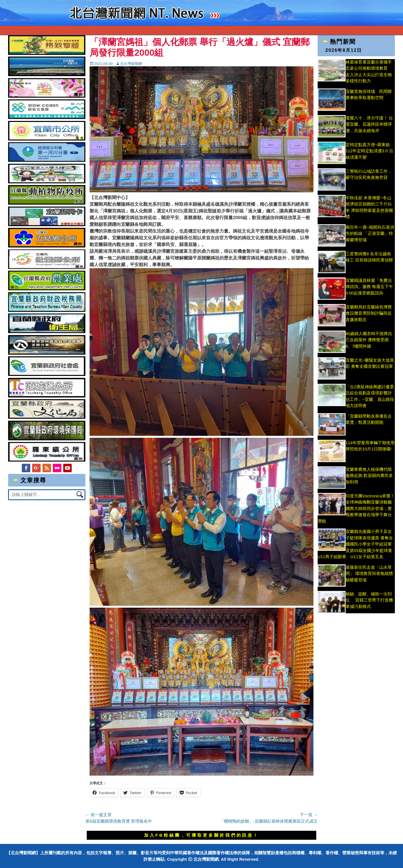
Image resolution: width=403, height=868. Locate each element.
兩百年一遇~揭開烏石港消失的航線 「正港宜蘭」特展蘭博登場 (370, 233)
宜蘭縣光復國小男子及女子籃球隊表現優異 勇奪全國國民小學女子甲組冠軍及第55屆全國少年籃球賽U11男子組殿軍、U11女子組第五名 (355, 544)
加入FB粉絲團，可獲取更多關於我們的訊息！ (201, 835)
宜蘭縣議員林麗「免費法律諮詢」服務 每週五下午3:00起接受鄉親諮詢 (369, 287)
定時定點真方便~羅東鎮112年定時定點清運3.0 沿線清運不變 (369, 151)
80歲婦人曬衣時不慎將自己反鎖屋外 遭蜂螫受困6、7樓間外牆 (369, 340)
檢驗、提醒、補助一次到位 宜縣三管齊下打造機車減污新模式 (369, 600)
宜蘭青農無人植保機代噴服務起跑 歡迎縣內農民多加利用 (369, 476)
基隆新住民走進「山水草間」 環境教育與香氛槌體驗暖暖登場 (369, 574)
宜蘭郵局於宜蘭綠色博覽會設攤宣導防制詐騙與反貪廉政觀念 (369, 313)
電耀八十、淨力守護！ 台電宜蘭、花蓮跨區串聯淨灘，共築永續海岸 (369, 124)
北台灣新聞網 (131, 64)
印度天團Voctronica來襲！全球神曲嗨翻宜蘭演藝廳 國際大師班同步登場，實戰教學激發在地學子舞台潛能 (356, 508)
